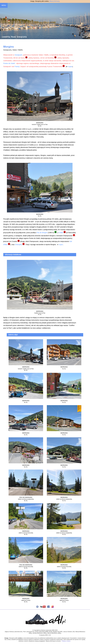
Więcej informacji (54, 1)
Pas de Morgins (42, 233)
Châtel (61, 233)
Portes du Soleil (9, 63)
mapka (70, 67)
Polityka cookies (66, 641)
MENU (4, 5)
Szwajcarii (18, 55)
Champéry (19, 245)
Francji (17, 66)
